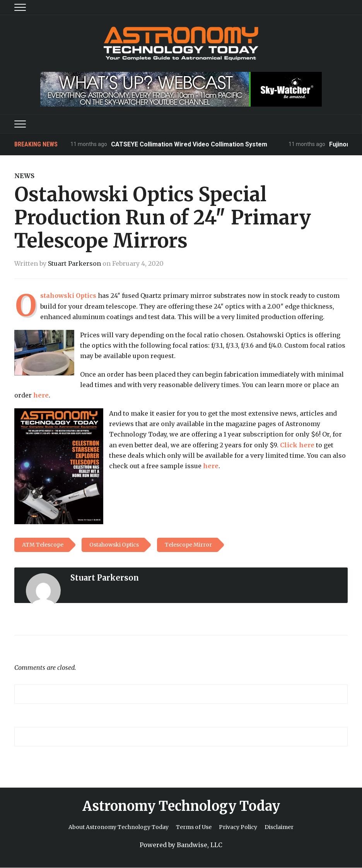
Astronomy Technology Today (181, 806)
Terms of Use (194, 827)
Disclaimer (279, 827)
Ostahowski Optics (68, 296)
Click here (297, 445)
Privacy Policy (238, 827)
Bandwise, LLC (200, 845)
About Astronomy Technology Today (119, 827)
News (24, 176)
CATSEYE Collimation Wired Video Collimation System (189, 144)
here (41, 395)
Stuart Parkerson (74, 263)
